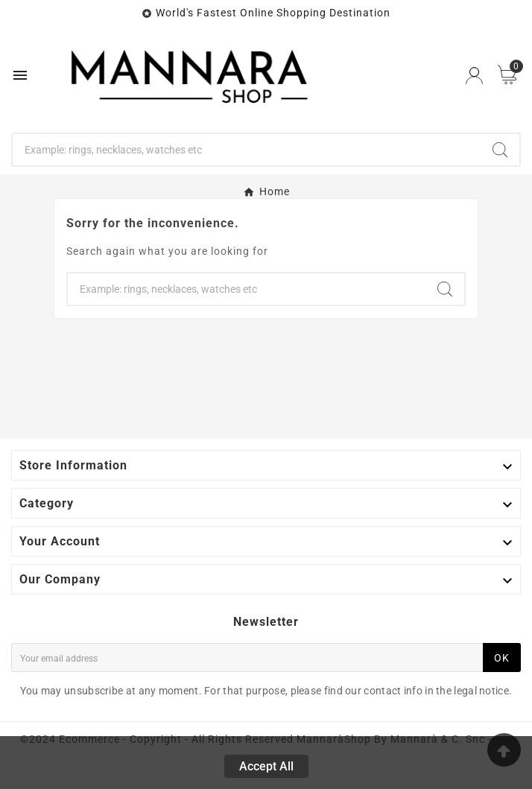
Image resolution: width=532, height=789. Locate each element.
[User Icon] (474, 76)
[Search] (247, 150)
